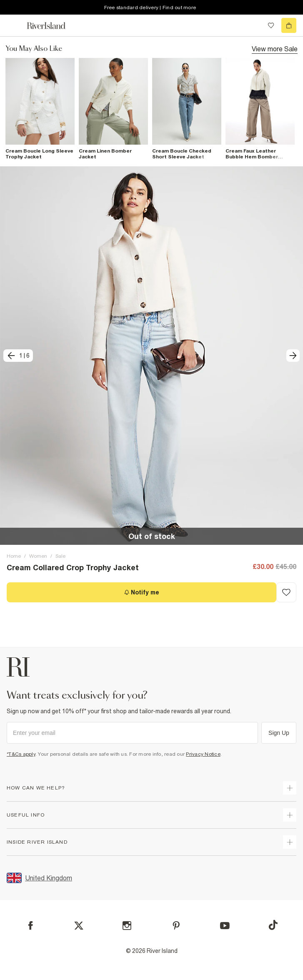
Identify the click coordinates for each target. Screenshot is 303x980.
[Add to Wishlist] (286, 592)
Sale (60, 556)
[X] (79, 926)
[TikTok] (273, 925)
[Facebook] (31, 926)
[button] (151, 356)
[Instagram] (127, 926)
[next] (293, 356)
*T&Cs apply (21, 754)
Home (14, 556)
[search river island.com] (254, 25)
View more (275, 48)
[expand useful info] (290, 815)
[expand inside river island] (290, 842)
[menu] (14, 25)
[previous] (18, 356)
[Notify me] (141, 592)
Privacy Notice (203, 754)
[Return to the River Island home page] (52, 26)
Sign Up (279, 733)
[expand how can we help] (290, 788)
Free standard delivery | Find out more (150, 8)
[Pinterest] (176, 926)
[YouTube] (225, 926)
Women (38, 556)
